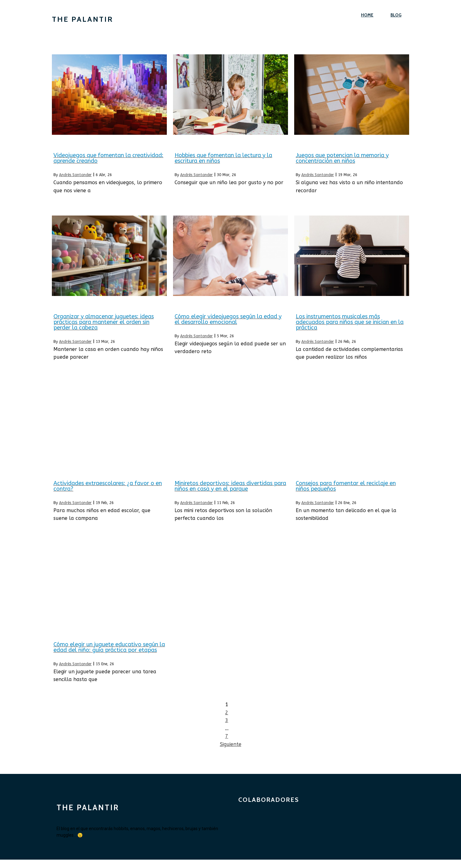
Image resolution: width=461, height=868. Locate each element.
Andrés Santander (75, 175)
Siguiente (231, 744)
